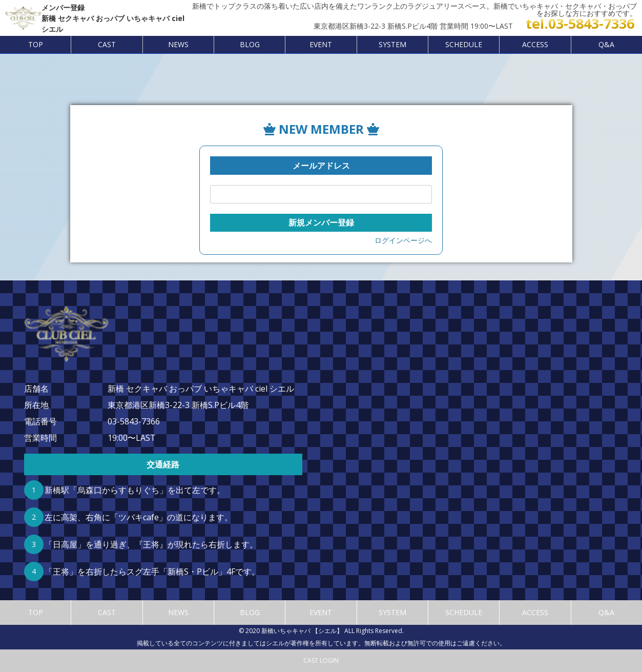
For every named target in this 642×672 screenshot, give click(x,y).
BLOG (250, 44)
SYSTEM (392, 44)
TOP (36, 44)
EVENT (321, 44)
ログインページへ (403, 240)
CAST (107, 44)
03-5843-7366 (134, 421)
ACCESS (535, 44)
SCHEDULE (464, 44)
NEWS (178, 44)
